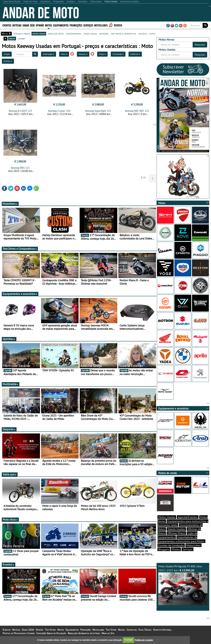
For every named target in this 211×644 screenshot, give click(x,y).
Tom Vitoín (50, 630)
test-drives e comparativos (123, 34)
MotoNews (10, 204)
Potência (135, 54)
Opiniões (9, 339)
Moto (64, 54)
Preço (102, 54)
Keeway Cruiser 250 (59, 111)
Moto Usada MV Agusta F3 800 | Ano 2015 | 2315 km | (183, 585)
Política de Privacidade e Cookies (19, 633)
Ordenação (49, 54)
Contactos (132, 630)
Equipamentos (61, 25)
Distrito (8, 61)
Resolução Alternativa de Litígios (84, 633)
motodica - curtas (147, 34)
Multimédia (11, 384)
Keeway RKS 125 (20, 168)
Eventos (7, 25)
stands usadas (90, 34)
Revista (118, 25)
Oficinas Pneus (176, 533)
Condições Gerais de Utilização (51, 633)
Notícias (17, 25)
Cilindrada (118, 54)
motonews (104, 34)
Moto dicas (10, 520)
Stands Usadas (176, 529)
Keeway (83, 54)
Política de (144, 640)
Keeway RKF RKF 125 (137, 111)
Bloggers (164, 549)
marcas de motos (56, 34)
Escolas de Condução (171, 545)
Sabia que (10, 474)
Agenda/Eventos (188, 517)
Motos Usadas (167, 517)
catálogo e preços (22, 34)
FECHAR (129, 640)
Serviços (88, 25)
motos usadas (39, 34)
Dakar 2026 (29, 25)
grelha (12, 38)
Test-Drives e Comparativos (20, 249)
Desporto (9, 429)
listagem (21, 38)
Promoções (76, 25)
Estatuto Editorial (162, 630)
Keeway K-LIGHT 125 (20, 111)
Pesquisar (200, 45)
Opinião (40, 25)
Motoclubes (101, 25)
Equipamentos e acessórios (20, 294)
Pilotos (176, 549)
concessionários (74, 34)
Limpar (7, 54)
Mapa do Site (108, 633)
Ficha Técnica (145, 630)
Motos (49, 25)
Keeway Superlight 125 (98, 111)
